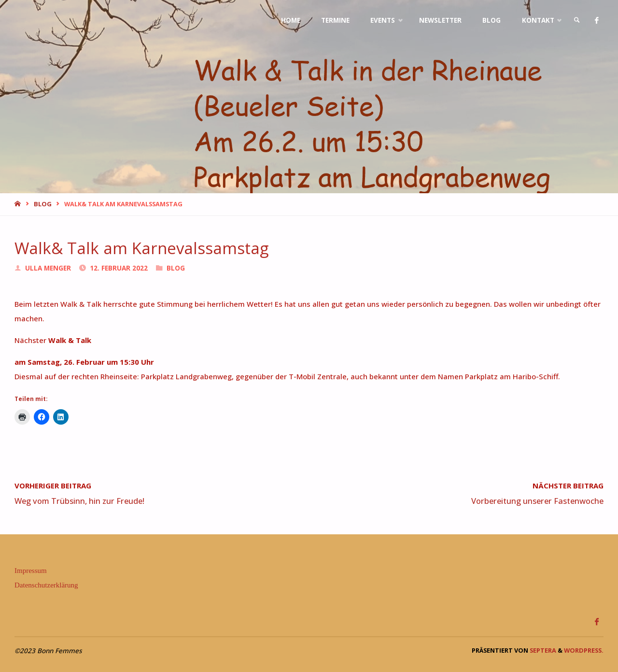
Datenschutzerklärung (46, 585)
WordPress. (584, 650)
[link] (577, 21)
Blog (43, 204)
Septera (542, 650)
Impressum (31, 571)
